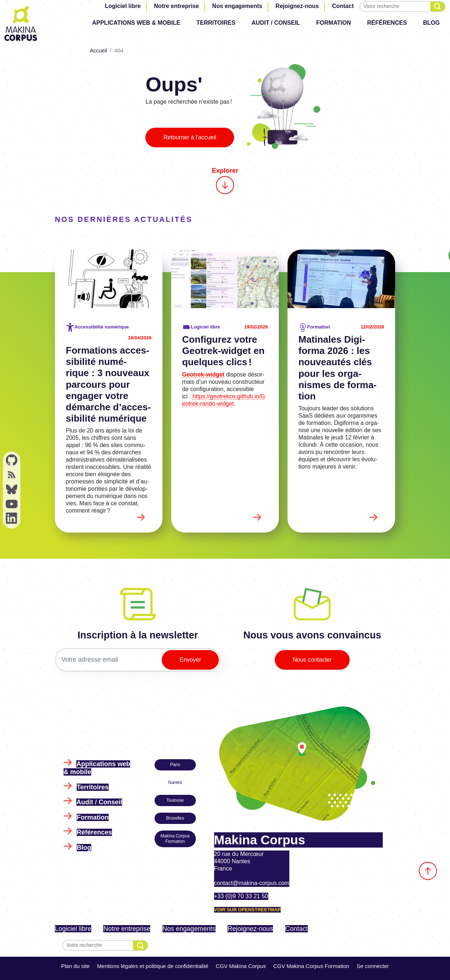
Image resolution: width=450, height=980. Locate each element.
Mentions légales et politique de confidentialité (153, 966)
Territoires (216, 23)
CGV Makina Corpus (241, 966)
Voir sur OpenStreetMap (247, 910)
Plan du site (75, 966)
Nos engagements (237, 6)
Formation (334, 23)
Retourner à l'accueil (190, 137)
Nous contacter (312, 660)
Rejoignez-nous (297, 6)
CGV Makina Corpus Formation (311, 966)
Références (387, 23)
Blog (431, 23)
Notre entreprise (177, 6)
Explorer (225, 181)
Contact (343, 6)
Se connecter (373, 966)
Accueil (99, 51)
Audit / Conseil (276, 23)
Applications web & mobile (136, 23)
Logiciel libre (123, 6)
